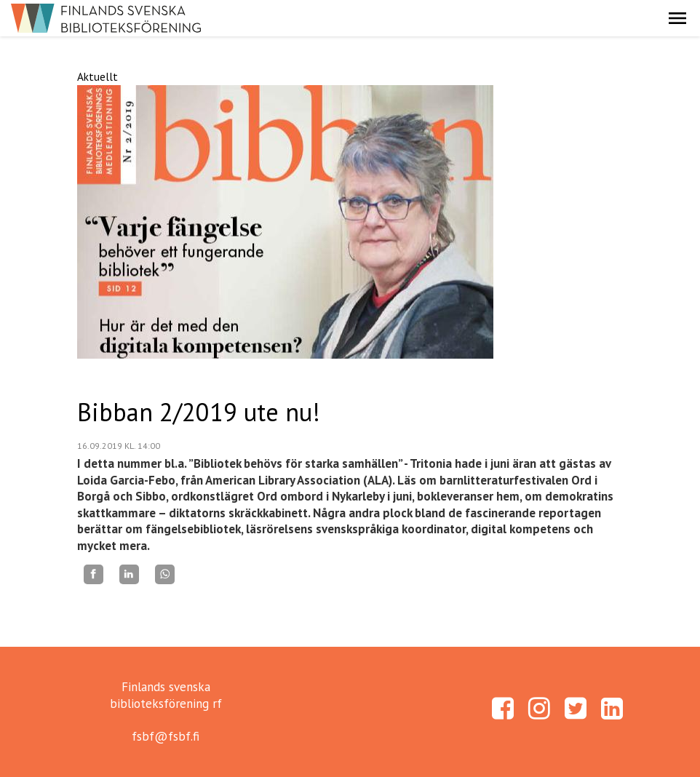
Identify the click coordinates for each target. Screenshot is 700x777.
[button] (677, 18)
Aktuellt (98, 76)
